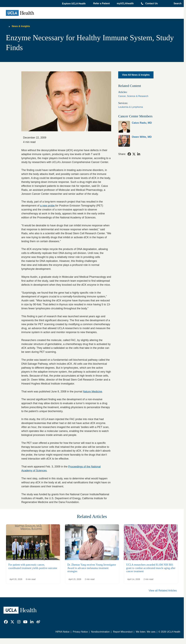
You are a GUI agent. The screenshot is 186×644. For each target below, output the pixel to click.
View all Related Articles (163, 591)
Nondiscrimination (100, 632)
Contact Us (151, 3)
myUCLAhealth (125, 3)
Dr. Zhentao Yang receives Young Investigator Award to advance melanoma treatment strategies (92, 568)
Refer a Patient (101, 3)
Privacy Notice (80, 632)
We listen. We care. (146, 632)
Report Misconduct (123, 632)
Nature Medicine (93, 392)
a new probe (48, 206)
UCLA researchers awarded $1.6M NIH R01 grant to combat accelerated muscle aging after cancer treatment (151, 568)
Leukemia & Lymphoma (131, 107)
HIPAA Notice (62, 632)
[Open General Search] (177, 4)
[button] (74, 4)
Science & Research (138, 96)
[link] (140, 127)
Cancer (122, 96)
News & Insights (21, 26)
